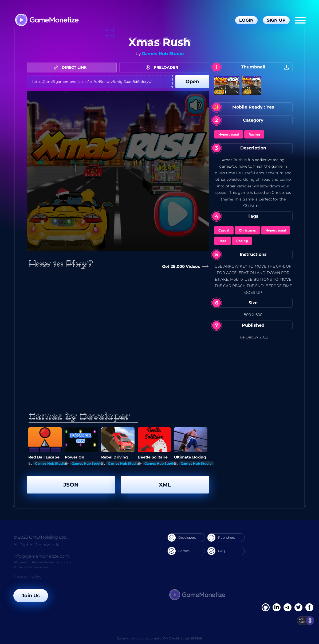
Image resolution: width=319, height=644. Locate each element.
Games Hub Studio (163, 54)
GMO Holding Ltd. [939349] (183, 638)
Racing (254, 134)
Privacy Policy (27, 577)
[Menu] (300, 20)
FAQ (216, 551)
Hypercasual (229, 134)
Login (246, 20)
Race (222, 241)
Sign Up (276, 20)
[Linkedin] (288, 607)
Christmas (247, 230)
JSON (71, 485)
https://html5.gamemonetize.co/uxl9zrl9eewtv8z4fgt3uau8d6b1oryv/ (100, 82)
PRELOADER (163, 67)
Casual (224, 230)
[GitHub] (309, 607)
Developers (182, 538)
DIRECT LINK (72, 67)
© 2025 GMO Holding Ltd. (40, 537)
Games (179, 551)
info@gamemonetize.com (41, 556)
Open (192, 82)
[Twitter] (298, 607)
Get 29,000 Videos (184, 267)
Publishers (221, 538)
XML (165, 485)
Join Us (31, 596)
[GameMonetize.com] (47, 20)
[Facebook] (266, 607)
